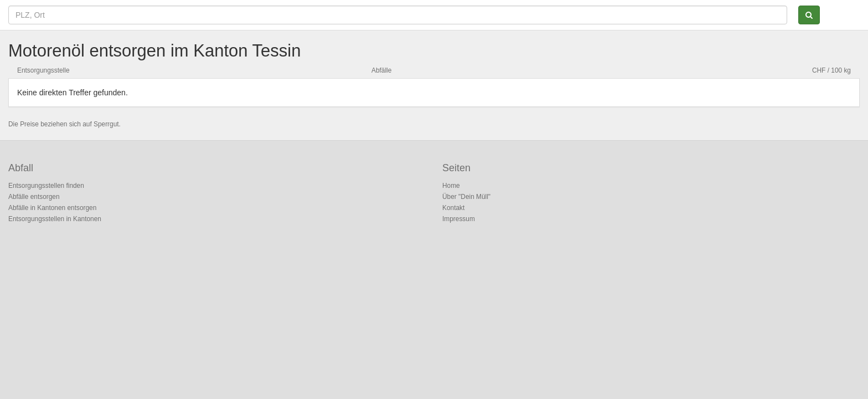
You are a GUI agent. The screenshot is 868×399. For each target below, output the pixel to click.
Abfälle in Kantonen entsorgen (52, 208)
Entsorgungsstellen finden (46, 186)
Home (451, 186)
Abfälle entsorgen (34, 197)
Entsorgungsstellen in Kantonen (55, 219)
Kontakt (453, 208)
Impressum (459, 219)
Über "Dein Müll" (466, 197)
